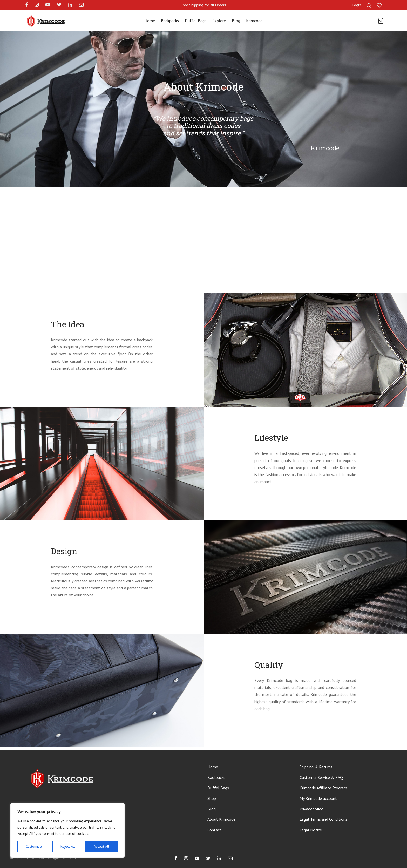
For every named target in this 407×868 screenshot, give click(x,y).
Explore (219, 21)
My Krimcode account (318, 798)
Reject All (68, 846)
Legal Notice (311, 830)
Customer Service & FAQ (321, 777)
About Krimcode (221, 819)
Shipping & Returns (316, 767)
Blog (236, 21)
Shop (212, 798)
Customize (34, 846)
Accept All (101, 846)
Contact (214, 830)
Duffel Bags (196, 21)
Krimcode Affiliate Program (323, 788)
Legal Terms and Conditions (323, 819)
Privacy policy (311, 809)
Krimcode (254, 21)
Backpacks (170, 21)
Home (150, 21)
